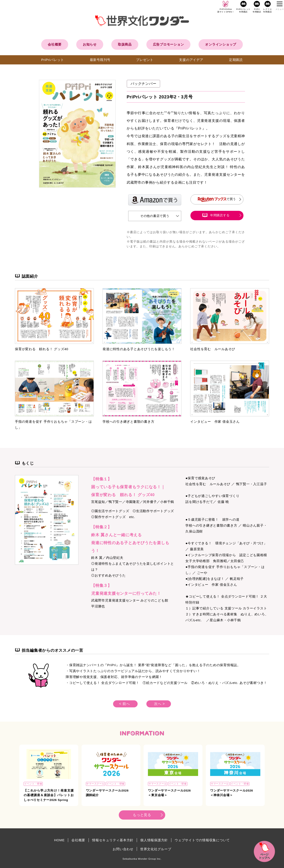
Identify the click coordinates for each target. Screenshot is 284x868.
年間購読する (220, 215)
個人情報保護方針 (154, 840)
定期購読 (236, 60)
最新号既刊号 (100, 60)
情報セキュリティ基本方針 (113, 840)
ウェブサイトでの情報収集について (202, 840)
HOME (59, 840)
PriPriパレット (53, 60)
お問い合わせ (123, 849)
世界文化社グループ (156, 849)
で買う (217, 199)
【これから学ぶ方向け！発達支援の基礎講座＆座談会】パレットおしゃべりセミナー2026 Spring (49, 795)
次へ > (159, 704)
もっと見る (142, 815)
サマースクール (95, 784)
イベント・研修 (33, 784)
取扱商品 (125, 44)
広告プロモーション (169, 44)
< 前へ (125, 704)
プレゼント (145, 60)
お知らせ (90, 44)
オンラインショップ (221, 44)
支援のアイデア (191, 60)
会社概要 (55, 44)
